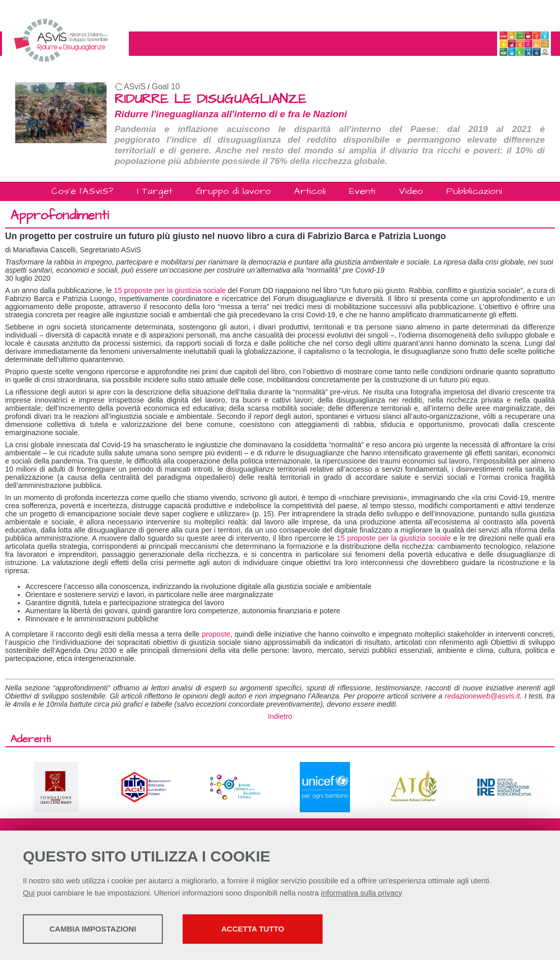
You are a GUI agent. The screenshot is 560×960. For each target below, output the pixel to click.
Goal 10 (166, 87)
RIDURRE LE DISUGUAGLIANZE (211, 99)
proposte (216, 634)
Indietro (280, 716)
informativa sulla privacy (362, 894)
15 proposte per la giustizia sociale (170, 290)
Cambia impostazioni (103, 930)
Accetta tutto (286, 930)
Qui (29, 894)
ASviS (135, 87)
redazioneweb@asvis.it (482, 696)
